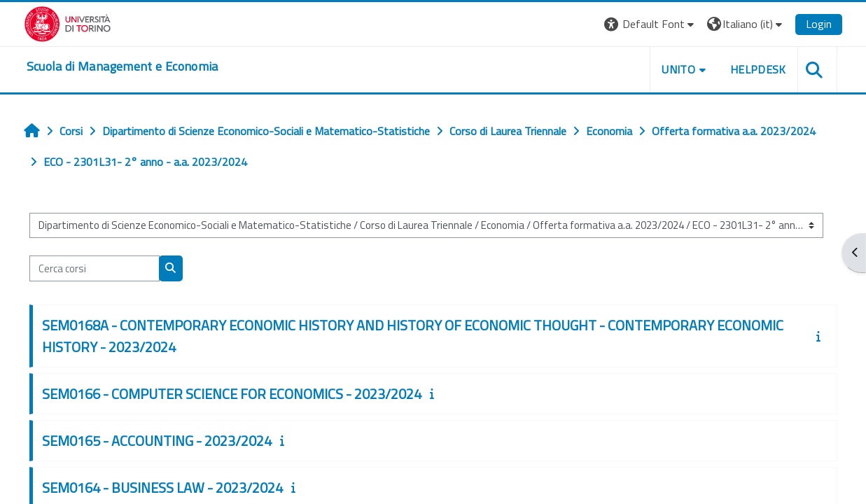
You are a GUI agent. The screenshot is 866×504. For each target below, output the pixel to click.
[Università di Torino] (68, 22)
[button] (651, 24)
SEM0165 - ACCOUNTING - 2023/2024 (157, 441)
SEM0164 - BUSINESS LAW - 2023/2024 (162, 488)
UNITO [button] (678, 69)
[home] (123, 66)
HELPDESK (758, 69)
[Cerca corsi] (95, 268)
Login (819, 24)
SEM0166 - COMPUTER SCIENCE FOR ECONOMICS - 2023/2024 (232, 394)
